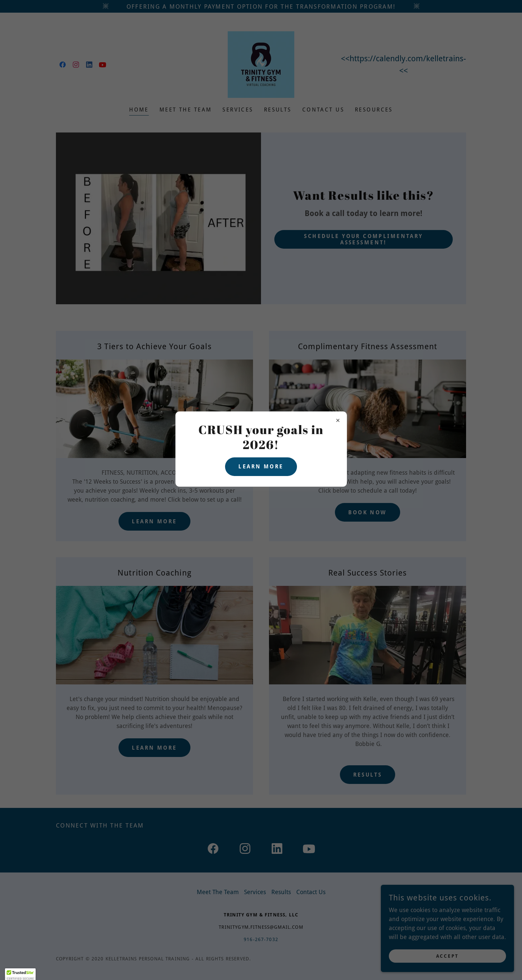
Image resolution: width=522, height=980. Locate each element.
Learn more (261, 467)
